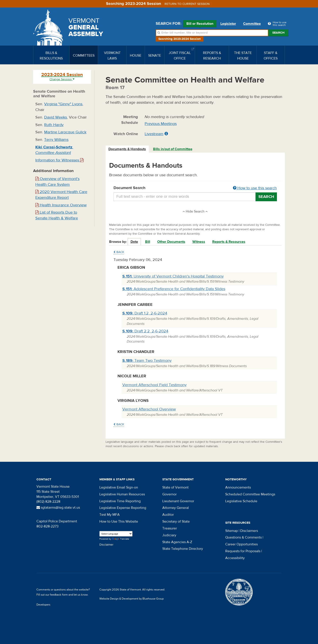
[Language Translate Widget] (116, 534)
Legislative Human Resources (122, 494)
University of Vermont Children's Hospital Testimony (173, 276)
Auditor (168, 515)
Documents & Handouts (127, 149)
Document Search (195, 188)
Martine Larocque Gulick (65, 132)
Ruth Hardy (54, 125)
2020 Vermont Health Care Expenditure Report (61, 195)
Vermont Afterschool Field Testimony (154, 385)
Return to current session (187, 4)
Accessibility (235, 558)
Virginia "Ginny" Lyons (63, 104)
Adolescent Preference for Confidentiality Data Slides (174, 289)
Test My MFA (110, 515)
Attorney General (176, 508)
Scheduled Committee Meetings (250, 494)
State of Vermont (175, 487)
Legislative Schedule (241, 501)
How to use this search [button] (255, 188)
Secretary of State (176, 521)
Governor (169, 494)
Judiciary (169, 535)
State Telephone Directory (183, 549)
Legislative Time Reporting (120, 501)
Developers (43, 605)
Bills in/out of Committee (173, 149)
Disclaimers (249, 531)
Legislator (228, 24)
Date (134, 242)
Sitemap (232, 531)
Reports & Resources (229, 242)
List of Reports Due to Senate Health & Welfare (57, 215)
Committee (252, 24)
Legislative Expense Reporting (123, 508)
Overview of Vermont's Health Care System (57, 182)
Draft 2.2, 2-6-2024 (145, 331)
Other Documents (171, 242)
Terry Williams (56, 140)
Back (119, 252)
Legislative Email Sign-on (119, 487)
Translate (121, 539)
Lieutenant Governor (178, 501)
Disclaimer (106, 545)
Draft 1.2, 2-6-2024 (145, 313)
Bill (148, 242)
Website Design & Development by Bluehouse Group (132, 599)
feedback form (59, 595)
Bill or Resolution (200, 24)
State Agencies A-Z (177, 542)
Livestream (154, 134)
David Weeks (56, 117)
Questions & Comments (243, 537)
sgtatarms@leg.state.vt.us (58, 508)
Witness (199, 242)
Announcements (238, 487)
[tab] (127, 149)
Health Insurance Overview (61, 205)
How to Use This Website (119, 521)
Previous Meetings (161, 124)
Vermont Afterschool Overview (149, 409)
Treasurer (170, 528)
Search (278, 33)
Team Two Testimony (147, 361)
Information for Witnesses (59, 160)
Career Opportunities (241, 544)
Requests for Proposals (243, 551)
